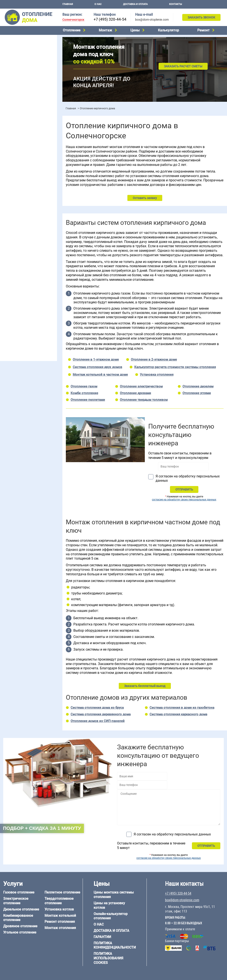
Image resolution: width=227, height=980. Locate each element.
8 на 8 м (46, 270)
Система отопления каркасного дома (178, 714)
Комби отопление (84, 393)
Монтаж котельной (16, 96)
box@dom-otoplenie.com (152, 20)
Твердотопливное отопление (23, 79)
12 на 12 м (9, 276)
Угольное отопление (17, 68)
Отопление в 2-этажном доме (154, 360)
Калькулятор (168, 30)
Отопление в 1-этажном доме (96, 360)
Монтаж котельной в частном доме (100, 375)
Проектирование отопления (22, 147)
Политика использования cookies (108, 958)
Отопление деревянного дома (24, 300)
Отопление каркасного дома (23, 305)
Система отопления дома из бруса (97, 708)
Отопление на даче (16, 152)
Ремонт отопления (60, 922)
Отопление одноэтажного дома (25, 168)
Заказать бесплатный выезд (145, 686)
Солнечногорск (73, 20)
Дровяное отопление (17, 63)
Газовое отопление (16, 41)
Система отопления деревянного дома (101, 714)
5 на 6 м (8, 265)
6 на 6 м (46, 265)
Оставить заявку (145, 198)
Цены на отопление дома (21, 120)
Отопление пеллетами (88, 400)
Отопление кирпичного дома (23, 316)
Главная (68, 4)
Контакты (176, 4)
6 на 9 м (27, 270)
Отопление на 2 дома (17, 163)
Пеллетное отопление (18, 74)
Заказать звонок (201, 17)
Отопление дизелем (198, 386)
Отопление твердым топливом (144, 400)
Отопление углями (197, 393)
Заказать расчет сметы (183, 66)
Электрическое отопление (21, 46)
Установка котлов (15, 103)
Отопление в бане (15, 157)
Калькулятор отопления (20, 137)
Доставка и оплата (135, 4)
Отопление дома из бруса (21, 289)
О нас (98, 4)
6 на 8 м (8, 270)
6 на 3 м (27, 265)
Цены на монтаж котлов (20, 126)
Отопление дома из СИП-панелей (26, 311)
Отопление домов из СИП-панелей (98, 721)
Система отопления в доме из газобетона (182, 708)
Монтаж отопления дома (20, 109)
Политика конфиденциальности (115, 945)
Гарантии (102, 937)
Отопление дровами (135, 393)
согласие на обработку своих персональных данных (184, 500)
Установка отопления (157, 375)
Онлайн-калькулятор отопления (111, 916)
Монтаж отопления (60, 928)
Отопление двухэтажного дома (25, 174)
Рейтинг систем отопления (29, 132)
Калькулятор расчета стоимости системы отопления (175, 367)
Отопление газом (84, 386)
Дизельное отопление (18, 52)
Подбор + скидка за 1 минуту (42, 828)
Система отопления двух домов (97, 367)
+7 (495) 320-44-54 (110, 19)
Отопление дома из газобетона (25, 294)
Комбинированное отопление (23, 57)
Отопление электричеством (141, 386)
